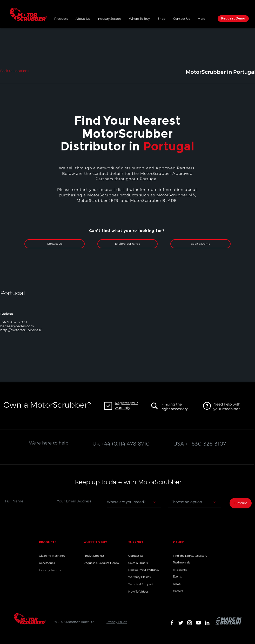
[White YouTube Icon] (198, 623)
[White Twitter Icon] (181, 623)
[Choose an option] (195, 502)
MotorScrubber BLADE (153, 200)
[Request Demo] (233, 19)
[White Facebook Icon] (172, 623)
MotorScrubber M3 (176, 195)
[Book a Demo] (200, 244)
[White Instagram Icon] (190, 623)
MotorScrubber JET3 (98, 200)
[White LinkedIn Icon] (207, 623)
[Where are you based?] (134, 502)
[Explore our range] (128, 244)
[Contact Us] (55, 244)
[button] (61, 18)
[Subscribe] (241, 503)
